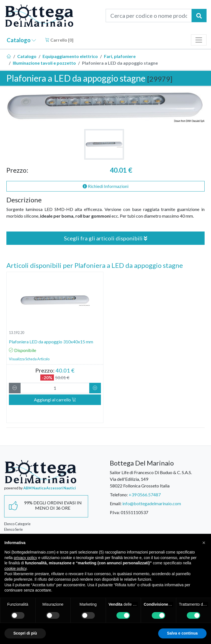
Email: (116, 503)
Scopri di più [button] (25, 633)
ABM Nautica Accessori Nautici (50, 488)
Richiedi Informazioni (106, 186)
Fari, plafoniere (120, 56)
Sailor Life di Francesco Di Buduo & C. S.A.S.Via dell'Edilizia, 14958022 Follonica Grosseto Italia (151, 479)
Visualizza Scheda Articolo (29, 359)
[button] (204, 543)
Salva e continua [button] (182, 633)
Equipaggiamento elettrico (70, 56)
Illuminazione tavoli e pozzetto (44, 63)
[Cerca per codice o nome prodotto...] (149, 16)
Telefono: (119, 495)
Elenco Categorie (17, 524)
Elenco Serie (13, 529)
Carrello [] (59, 40)
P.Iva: (115, 512)
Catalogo (21, 40)
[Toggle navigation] (199, 40)
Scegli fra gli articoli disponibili (106, 238)
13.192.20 (17, 333)
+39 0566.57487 (145, 495)
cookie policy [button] (15, 568)
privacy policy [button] (25, 558)
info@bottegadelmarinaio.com (152, 503)
